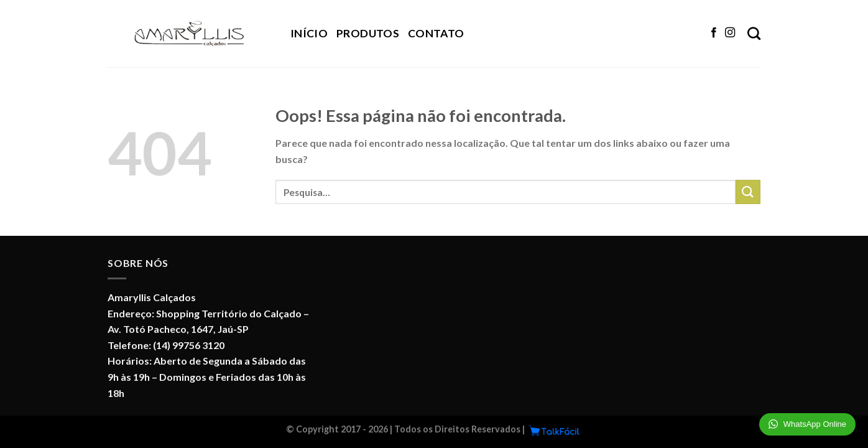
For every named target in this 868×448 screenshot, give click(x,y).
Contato (436, 33)
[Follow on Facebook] (714, 33)
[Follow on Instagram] (730, 33)
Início (309, 33)
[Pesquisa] (754, 33)
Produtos (368, 33)
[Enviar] (748, 192)
